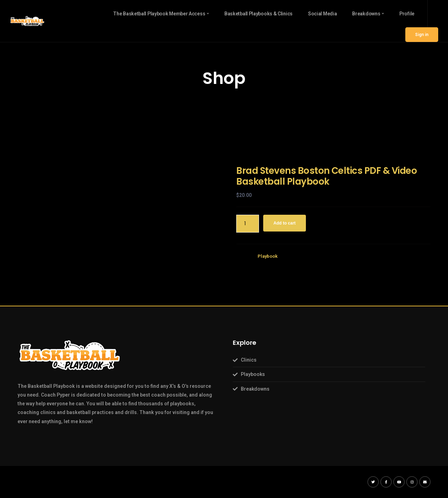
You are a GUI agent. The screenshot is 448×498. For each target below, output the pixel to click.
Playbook (268, 256)
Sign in (422, 35)
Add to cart (284, 223)
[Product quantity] (248, 224)
